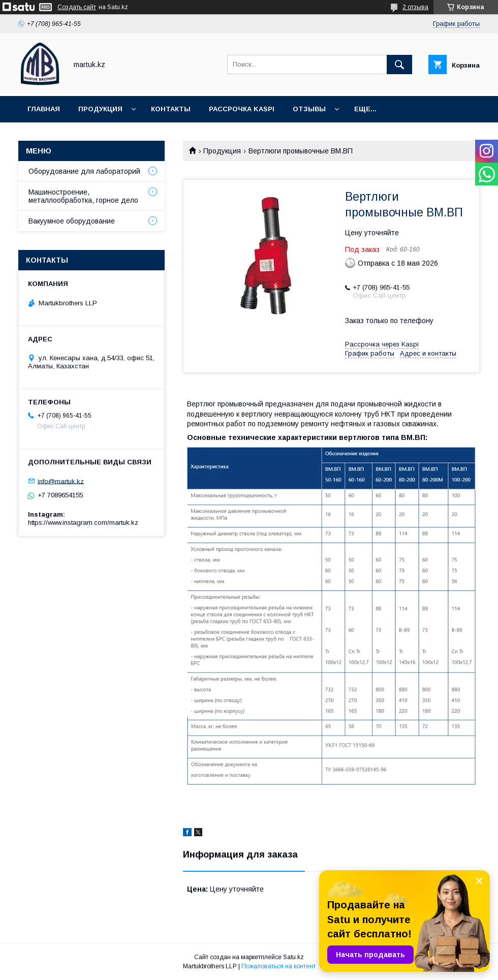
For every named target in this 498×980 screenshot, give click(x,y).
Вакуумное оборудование (72, 221)
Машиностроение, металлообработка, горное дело (83, 196)
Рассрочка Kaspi (242, 109)
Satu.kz (293, 957)
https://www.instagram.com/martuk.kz (83, 523)
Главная (44, 109)
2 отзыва (415, 7)
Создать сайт (77, 7)
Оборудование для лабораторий (84, 171)
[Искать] (399, 65)
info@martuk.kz (61, 481)
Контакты (171, 109)
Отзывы (309, 109)
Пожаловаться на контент (278, 966)
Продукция (100, 109)
